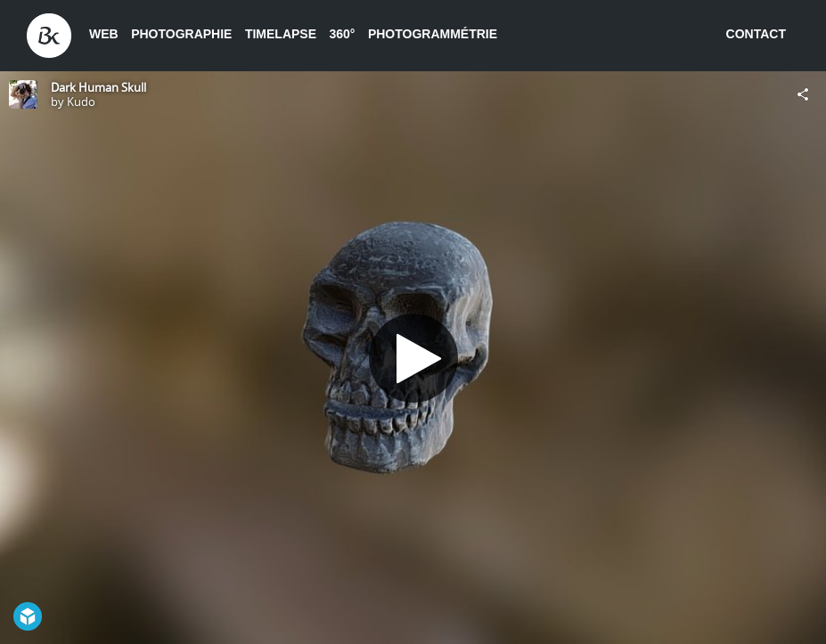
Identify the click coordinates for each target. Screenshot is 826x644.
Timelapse (281, 34)
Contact (756, 34)
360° (342, 34)
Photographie (181, 34)
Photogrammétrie (433, 34)
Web (104, 34)
